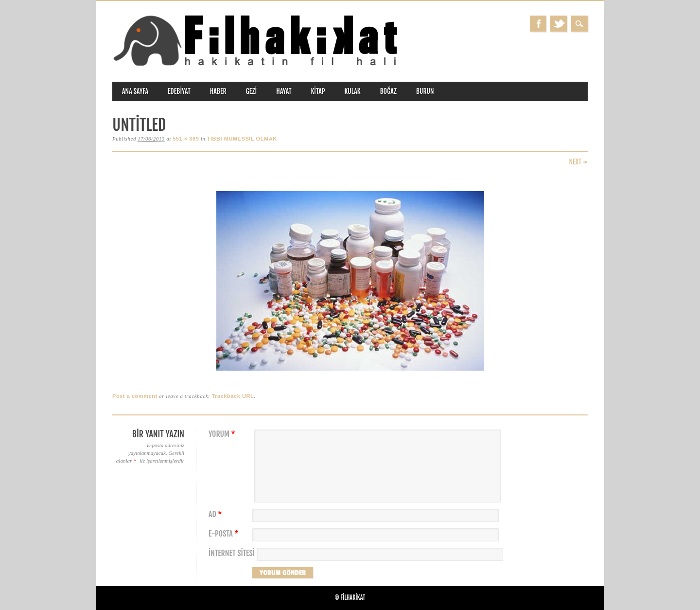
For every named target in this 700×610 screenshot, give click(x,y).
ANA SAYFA (135, 91)
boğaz (388, 91)
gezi (252, 91)
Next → (578, 162)
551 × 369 (186, 139)
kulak (353, 91)
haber (218, 91)
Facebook (538, 24)
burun (425, 91)
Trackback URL (233, 396)
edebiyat (179, 91)
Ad (216, 514)
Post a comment (135, 396)
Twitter (559, 24)
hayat (284, 91)
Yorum (223, 434)
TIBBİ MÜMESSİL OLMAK (242, 139)
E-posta (225, 534)
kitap (318, 91)
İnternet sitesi (232, 553)
